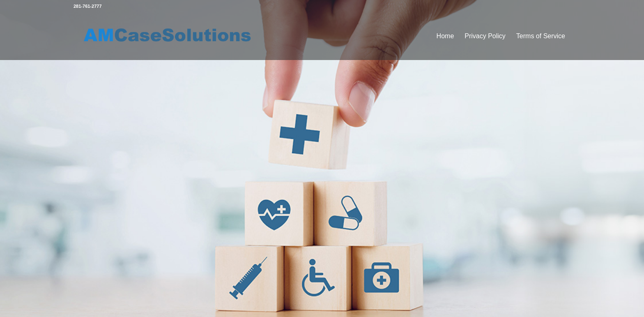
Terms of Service (541, 36)
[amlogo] (168, 36)
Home (445, 36)
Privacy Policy (485, 36)
